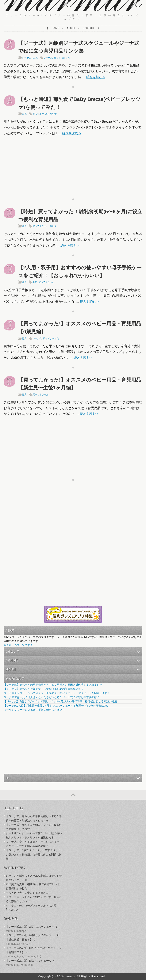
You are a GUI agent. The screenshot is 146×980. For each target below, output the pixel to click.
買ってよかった (62, 58)
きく (39, 956)
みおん (20, 956)
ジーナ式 (27, 58)
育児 (35, 58)
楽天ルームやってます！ (18, 645)
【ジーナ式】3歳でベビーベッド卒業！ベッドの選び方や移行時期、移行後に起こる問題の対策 (60, 701)
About (71, 29)
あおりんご (23, 944)
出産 (35, 282)
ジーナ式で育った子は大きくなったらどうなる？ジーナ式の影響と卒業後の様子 (52, 697)
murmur (10, 931)
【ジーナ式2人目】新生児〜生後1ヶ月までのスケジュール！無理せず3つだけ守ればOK (56, 706)
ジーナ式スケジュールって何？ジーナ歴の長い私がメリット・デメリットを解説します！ (57, 693)
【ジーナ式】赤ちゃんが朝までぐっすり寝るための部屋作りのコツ (44, 689)
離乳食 (53, 114)
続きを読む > (96, 77)
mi (18, 965)
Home (55, 29)
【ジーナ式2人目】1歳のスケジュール (29, 961)
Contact (89, 29)
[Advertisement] (73, 166)
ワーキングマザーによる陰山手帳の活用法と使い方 (34, 710)
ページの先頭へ (73, 795)
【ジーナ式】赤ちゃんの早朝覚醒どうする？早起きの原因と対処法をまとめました (53, 685)
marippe (21, 931)
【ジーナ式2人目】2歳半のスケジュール (30, 927)
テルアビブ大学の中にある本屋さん (27, 893)
